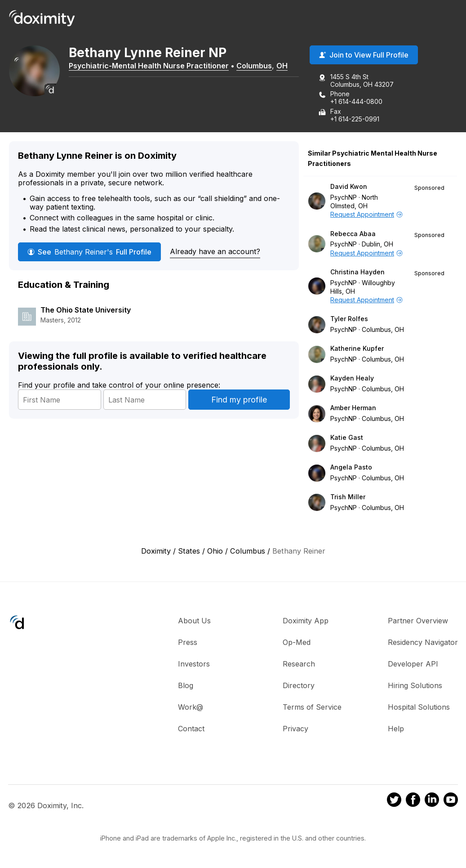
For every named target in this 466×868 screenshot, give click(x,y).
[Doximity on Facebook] (413, 801)
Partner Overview (418, 621)
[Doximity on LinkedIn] (432, 801)
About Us (194, 621)
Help (396, 729)
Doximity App (306, 621)
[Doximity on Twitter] (394, 801)
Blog (186, 686)
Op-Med (297, 643)
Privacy (295, 729)
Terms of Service (312, 707)
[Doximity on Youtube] (451, 801)
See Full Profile (89, 252)
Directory (299, 686)
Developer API (413, 664)
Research (299, 664)
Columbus (257, 66)
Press (188, 643)
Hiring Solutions (415, 686)
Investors (194, 664)
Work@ (191, 707)
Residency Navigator (423, 643)
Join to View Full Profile (364, 55)
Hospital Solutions (419, 707)
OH (285, 66)
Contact (191, 729)
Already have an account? (215, 252)
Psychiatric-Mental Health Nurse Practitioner (152, 66)
